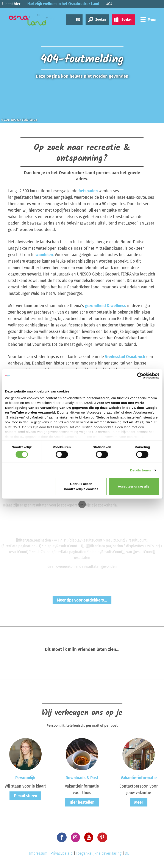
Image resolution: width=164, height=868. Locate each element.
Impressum (38, 853)
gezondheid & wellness (106, 306)
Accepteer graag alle (134, 486)
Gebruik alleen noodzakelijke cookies (81, 486)
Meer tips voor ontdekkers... (82, 600)
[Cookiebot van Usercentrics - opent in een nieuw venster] (140, 376)
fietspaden (88, 191)
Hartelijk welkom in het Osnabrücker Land (63, 4)
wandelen (44, 255)
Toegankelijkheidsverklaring (99, 853)
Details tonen (140, 470)
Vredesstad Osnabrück (125, 357)
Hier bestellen (82, 802)
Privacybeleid (62, 853)
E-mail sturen (25, 796)
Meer (139, 802)
